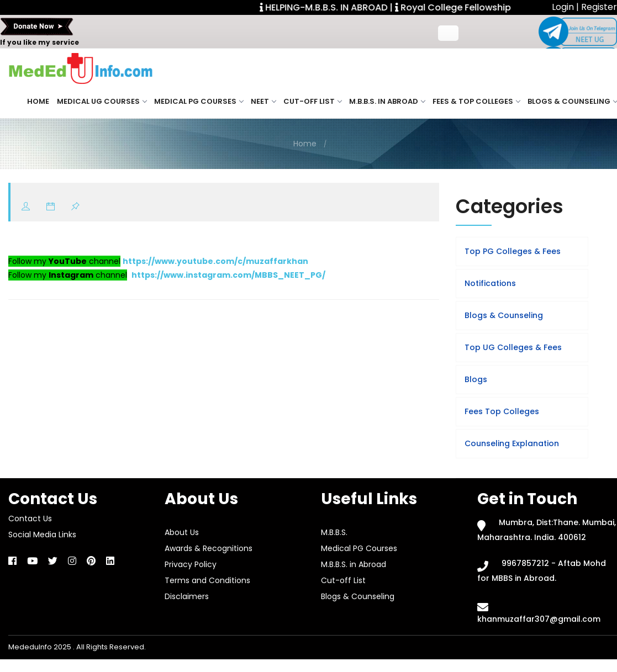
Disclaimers (187, 596)
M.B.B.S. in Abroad (387, 101)
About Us (182, 532)
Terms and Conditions (207, 580)
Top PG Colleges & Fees (513, 251)
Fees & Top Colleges (476, 101)
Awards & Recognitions (209, 548)
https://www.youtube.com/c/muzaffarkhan (215, 261)
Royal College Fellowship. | (463, 7)
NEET (263, 101)
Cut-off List (312, 101)
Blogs (476, 379)
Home (38, 101)
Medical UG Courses (102, 101)
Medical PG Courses (199, 101)
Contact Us (30, 518)
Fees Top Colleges (502, 411)
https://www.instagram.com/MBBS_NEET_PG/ (228, 275)
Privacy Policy (191, 564)
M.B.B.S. (334, 532)
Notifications (490, 283)
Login (564, 7)
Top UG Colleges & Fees (513, 347)
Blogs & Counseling (572, 101)
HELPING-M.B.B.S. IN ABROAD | (333, 7)
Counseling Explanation (512, 443)
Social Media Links (42, 535)
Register (599, 7)
